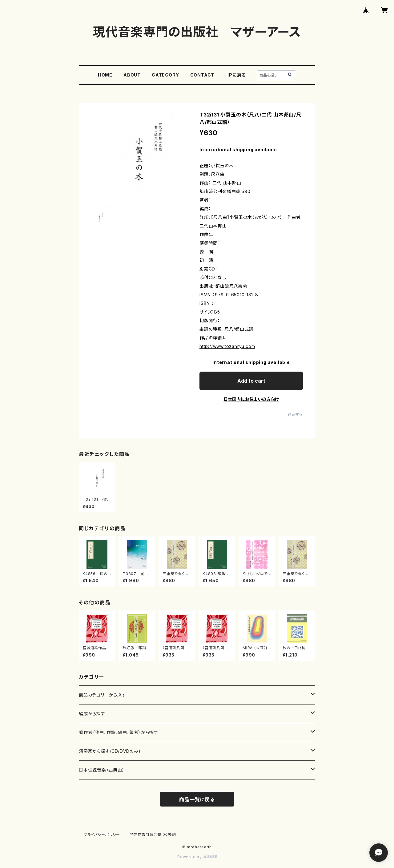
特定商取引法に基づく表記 (153, 835)
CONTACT (202, 75)
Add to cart (251, 381)
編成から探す (92, 714)
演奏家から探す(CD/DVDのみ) (110, 751)
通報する (295, 414)
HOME (105, 75)
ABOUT (132, 75)
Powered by (197, 857)
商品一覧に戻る (197, 799)
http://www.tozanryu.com (227, 346)
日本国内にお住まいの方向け (251, 399)
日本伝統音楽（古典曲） (102, 770)
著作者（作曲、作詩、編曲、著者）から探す (119, 732)
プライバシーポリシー (102, 835)
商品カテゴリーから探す (103, 695)
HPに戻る (235, 75)
